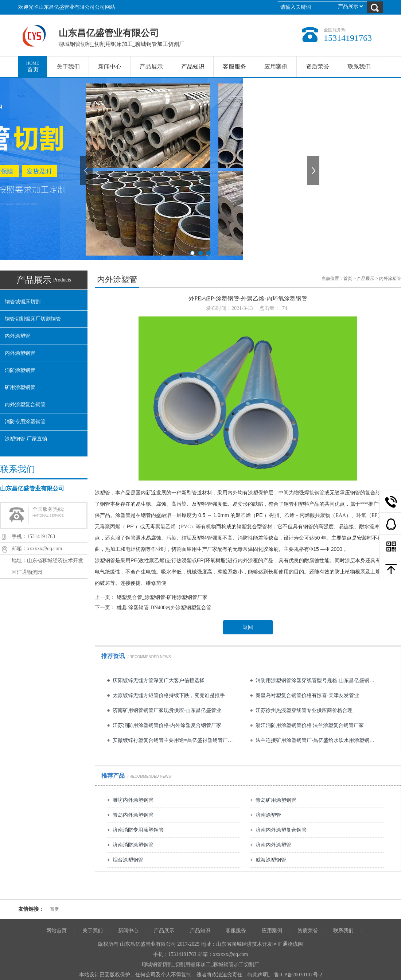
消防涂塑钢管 (20, 370)
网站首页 (57, 931)
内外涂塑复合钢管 (25, 405)
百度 (54, 909)
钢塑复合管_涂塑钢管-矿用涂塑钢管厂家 (162, 597)
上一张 (87, 171)
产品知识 (193, 67)
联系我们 (359, 67)
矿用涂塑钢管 (20, 387)
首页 (33, 64)
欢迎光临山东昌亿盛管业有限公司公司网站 (67, 7)
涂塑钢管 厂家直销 (26, 439)
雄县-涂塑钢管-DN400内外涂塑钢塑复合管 (164, 608)
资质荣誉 (318, 67)
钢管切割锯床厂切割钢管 (33, 319)
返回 (248, 627)
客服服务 (234, 67)
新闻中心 (110, 67)
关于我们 (68, 67)
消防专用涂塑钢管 (25, 422)
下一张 (314, 171)
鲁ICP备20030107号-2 (298, 975)
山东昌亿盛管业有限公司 (35, 36)
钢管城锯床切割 (23, 302)
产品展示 (151, 67)
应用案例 (276, 67)
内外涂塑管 (17, 336)
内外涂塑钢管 (20, 353)
